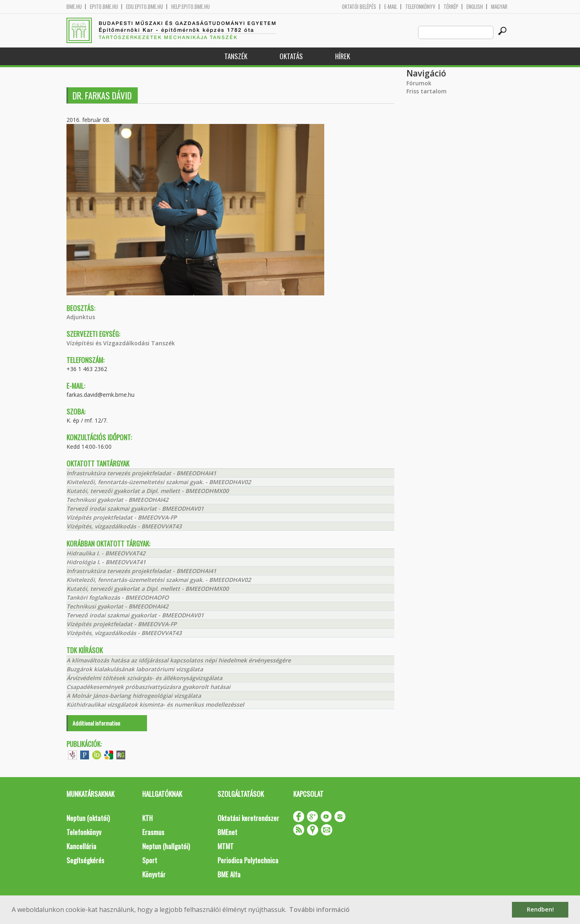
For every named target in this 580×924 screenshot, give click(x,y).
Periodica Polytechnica (248, 860)
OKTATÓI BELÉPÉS (359, 7)
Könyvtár (154, 874)
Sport (150, 860)
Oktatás (291, 56)
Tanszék (236, 56)
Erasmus (153, 832)
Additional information (96, 723)
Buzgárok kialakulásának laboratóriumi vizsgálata (135, 669)
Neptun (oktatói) (88, 818)
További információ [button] (319, 910)
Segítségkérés (85, 860)
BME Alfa (229, 874)
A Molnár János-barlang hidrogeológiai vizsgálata (134, 696)
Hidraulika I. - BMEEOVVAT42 (106, 553)
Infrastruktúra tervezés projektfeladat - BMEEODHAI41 (141, 473)
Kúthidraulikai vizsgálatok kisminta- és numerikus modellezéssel (155, 704)
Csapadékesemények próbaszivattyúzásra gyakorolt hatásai (148, 687)
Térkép (451, 7)
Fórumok (419, 83)
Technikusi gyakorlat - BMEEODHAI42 (117, 500)
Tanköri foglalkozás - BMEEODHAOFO (118, 597)
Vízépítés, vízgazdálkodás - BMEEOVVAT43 (124, 526)
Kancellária (81, 846)
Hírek (343, 56)
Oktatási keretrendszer (248, 818)
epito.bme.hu (104, 7)
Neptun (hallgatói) (166, 846)
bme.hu (74, 7)
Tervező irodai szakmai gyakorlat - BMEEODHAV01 (135, 508)
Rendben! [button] (540, 909)
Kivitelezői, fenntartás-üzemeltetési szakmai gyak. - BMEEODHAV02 (159, 482)
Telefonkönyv (420, 7)
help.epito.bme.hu (191, 7)
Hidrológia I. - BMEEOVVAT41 (106, 562)
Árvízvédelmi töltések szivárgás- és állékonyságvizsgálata (144, 678)
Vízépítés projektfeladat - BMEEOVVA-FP (122, 517)
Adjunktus (81, 317)
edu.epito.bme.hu (145, 7)
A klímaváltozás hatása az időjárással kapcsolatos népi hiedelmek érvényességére (179, 660)
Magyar (499, 7)
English (475, 7)
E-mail (391, 7)
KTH (147, 818)
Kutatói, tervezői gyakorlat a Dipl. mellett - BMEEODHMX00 (148, 491)
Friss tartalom (427, 91)
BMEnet (227, 832)
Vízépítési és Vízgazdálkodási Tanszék (121, 343)
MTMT (226, 846)
